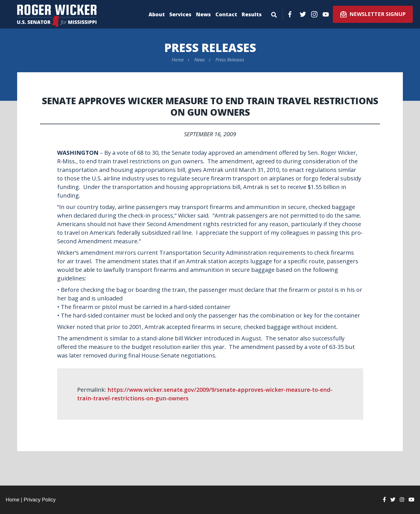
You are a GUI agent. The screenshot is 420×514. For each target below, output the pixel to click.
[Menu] (274, 14)
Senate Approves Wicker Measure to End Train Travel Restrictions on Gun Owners (210, 106)
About (157, 14)
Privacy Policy (40, 500)
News (203, 14)
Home (178, 60)
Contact (226, 14)
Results (252, 14)
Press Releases (210, 48)
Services (180, 14)
